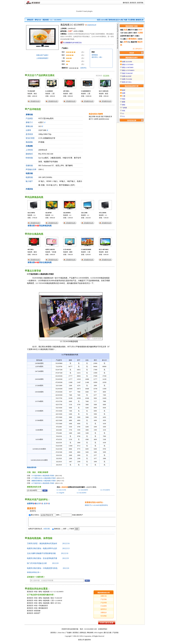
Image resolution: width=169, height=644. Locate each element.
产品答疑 (115, 634)
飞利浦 (54, 252)
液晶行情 (134, 42)
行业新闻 (104, 608)
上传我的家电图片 (42, 58)
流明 (125, 42)
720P (122, 33)
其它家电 (106, 76)
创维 (124, 93)
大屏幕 (140, 33)
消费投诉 (104, 614)
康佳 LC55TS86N (128, 65)
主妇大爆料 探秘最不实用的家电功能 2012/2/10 (48, 555)
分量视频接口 (132, 39)
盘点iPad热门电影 (121, 20)
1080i (125, 33)
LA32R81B (49, 91)
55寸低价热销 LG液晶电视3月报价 (43, 476)
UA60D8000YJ (86, 91)
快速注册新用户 (78, 515)
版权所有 (88, 642)
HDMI (107, 119)
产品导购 (104, 601)
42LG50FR (31, 213)
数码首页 (126, 3)
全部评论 (31, 504)
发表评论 (83, 68)
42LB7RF (49, 213)
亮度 (102, 117)
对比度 (98, 117)
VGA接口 (123, 39)
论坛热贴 (104, 618)
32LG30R (84, 213)
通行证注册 (107, 634)
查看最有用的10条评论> (94, 502)
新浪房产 (37, 615)
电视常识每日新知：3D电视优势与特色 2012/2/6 (48, 570)
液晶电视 (46, 20)
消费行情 (104, 598)
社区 (98, 20)
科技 (36, 594)
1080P (140, 30)
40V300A (66, 91)
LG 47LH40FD (105, 490)
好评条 (40, 504)
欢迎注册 (47, 531)
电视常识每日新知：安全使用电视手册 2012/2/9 (48, 560)
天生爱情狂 (132, 20)
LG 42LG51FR (61, 490)
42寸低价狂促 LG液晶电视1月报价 (43, 483)
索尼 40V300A (127, 82)
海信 (35, 94)
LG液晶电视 (64, 487)
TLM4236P (31, 91)
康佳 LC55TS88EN (128, 70)
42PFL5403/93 (50, 249)
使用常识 (104, 611)
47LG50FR (103, 213)
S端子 (132, 36)
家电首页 (30, 20)
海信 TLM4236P (127, 73)
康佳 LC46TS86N (128, 67)
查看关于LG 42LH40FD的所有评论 (96, 505)
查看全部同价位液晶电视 (40, 262)
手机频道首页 (43, 607)
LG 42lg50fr (61, 493)
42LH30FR (67, 213)
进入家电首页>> (138, 49)
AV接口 (137, 36)
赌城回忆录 (140, 20)
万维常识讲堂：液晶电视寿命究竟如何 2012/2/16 (48, 545)
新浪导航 (140, 3)
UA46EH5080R (86, 249)
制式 (128, 36)
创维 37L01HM (127, 79)
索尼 (71, 94)
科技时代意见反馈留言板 (70, 631)
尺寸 (133, 30)
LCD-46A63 (67, 249)
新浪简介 (54, 634)
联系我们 (76, 634)
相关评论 (97, 57)
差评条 (47, 504)
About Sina (61, 634)
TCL (123, 116)
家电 (40, 594)
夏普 (71, 252)
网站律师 (90, 634)
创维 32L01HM (127, 62)
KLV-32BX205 (104, 91)
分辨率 (96, 119)
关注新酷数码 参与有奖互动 (72, 43)
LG (51, 20)
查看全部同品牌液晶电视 (40, 226)
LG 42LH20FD (82, 493)
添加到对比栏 (92, 25)
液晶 (90, 117)
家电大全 (38, 20)
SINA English (98, 634)
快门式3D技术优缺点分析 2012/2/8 (43, 565)
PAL (129, 42)
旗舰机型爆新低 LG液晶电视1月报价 (44, 481)
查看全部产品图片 (42, 55)
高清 (136, 30)
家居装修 (37, 613)
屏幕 (94, 117)
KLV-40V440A (104, 249)
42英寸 (130, 33)
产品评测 (104, 605)
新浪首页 (133, 3)
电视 (125, 30)
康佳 (124, 105)
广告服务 (69, 634)
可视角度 (107, 117)
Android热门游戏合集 (108, 20)
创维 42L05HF (127, 76)
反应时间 (102, 119)
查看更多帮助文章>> (34, 574)
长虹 (124, 111)
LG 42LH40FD (83, 490)
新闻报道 (95, 55)
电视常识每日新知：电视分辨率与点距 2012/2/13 (48, 550)
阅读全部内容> (32, 467)
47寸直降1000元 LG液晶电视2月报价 (44, 478)
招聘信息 (83, 634)
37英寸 (135, 33)
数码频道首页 (43, 610)
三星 (53, 94)
